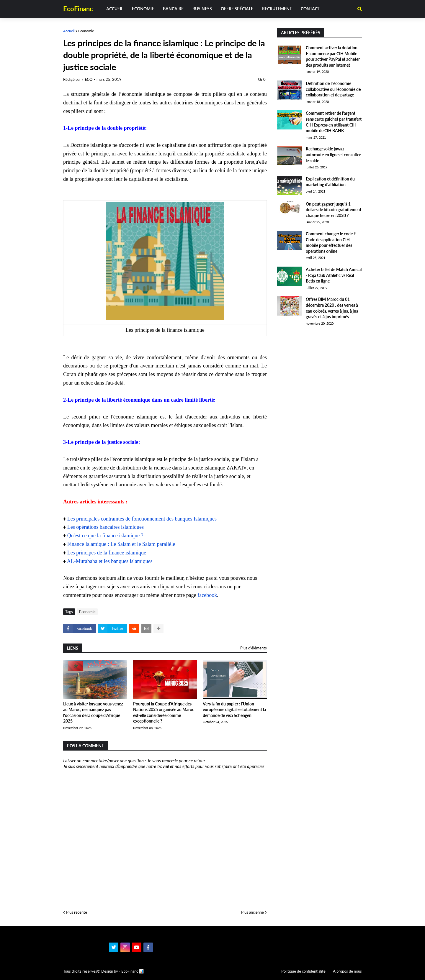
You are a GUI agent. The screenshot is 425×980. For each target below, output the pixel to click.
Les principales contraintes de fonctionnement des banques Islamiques (142, 519)
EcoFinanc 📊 (133, 971)
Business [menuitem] (202, 9)
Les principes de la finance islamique (107, 553)
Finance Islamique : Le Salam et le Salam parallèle (121, 544)
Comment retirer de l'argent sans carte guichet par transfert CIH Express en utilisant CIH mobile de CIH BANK (334, 122)
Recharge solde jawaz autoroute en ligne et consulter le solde (333, 155)
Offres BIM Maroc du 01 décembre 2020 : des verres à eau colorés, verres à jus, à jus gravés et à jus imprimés (332, 308)
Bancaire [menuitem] (173, 9)
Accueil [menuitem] (115, 9)
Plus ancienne (252, 912)
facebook (207, 595)
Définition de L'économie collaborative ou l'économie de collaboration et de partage (333, 89)
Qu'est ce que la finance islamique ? (105, 536)
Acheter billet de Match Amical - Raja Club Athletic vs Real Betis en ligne (334, 275)
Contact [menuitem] (310, 9)
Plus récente (77, 912)
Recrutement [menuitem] (277, 9)
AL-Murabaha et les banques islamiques (110, 561)
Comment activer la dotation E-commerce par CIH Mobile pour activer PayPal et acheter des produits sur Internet (333, 56)
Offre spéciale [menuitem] (237, 9)
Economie (86, 31)
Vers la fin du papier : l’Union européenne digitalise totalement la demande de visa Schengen (234, 710)
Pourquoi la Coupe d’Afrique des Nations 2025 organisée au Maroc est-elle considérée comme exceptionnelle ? (164, 713)
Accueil (69, 31)
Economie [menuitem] (143, 9)
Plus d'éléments (254, 648)
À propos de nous (347, 971)
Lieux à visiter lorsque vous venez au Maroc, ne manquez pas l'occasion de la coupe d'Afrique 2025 (93, 713)
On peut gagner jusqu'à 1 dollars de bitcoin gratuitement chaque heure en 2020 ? (334, 210)
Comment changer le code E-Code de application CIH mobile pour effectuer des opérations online (332, 242)
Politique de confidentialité (303, 971)
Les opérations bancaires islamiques (106, 527)
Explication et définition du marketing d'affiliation (330, 182)
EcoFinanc (78, 9)
